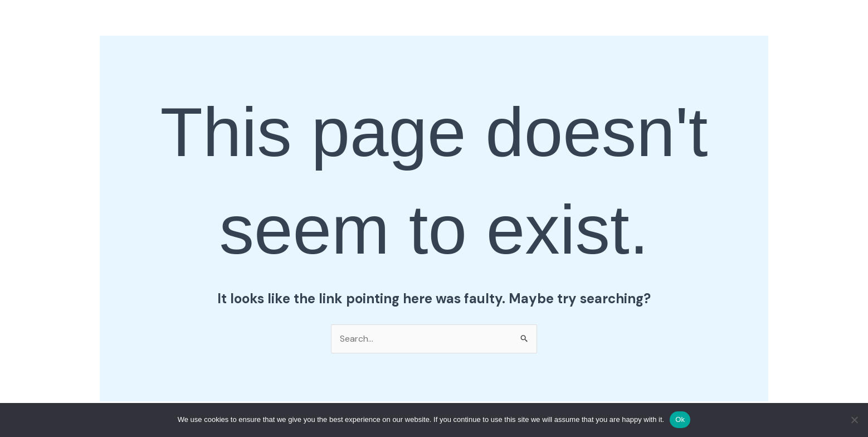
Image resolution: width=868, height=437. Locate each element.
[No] (854, 420)
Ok (680, 419)
